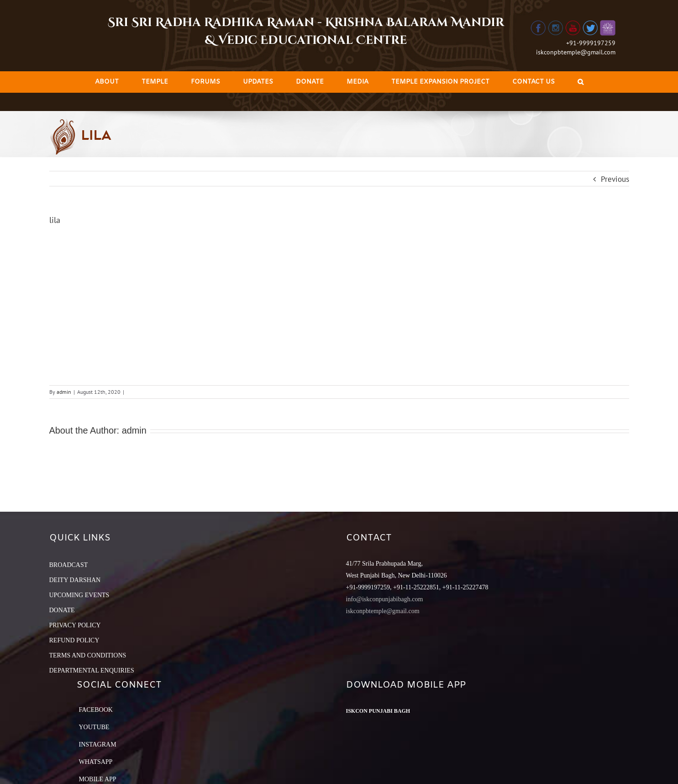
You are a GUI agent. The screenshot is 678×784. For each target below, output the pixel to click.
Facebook (96, 710)
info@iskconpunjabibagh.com (385, 599)
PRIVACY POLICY (75, 625)
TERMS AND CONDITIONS (88, 655)
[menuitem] (107, 82)
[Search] (581, 82)
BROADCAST (69, 565)
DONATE (62, 610)
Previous (615, 179)
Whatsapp (96, 762)
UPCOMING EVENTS (79, 595)
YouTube (94, 727)
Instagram (98, 744)
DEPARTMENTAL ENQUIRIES (92, 670)
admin (64, 392)
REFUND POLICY (74, 640)
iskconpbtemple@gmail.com (576, 52)
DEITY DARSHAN (75, 580)
